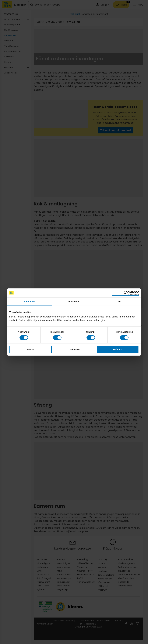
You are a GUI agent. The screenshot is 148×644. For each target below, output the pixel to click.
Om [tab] (119, 301)
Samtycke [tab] (29, 301)
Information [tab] (74, 301)
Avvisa (31, 350)
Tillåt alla (118, 350)
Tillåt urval (74, 350)
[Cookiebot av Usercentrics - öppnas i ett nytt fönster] (126, 293)
